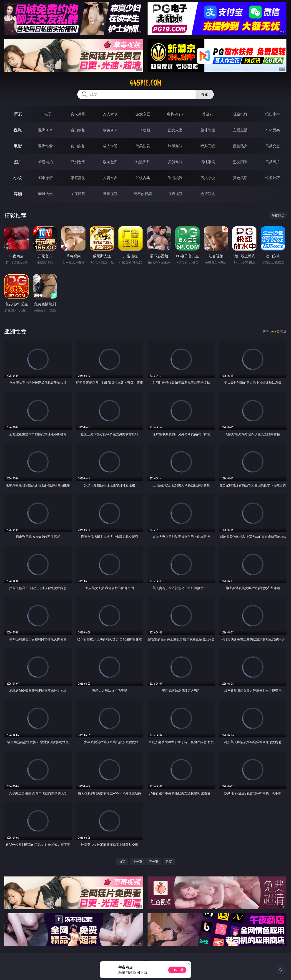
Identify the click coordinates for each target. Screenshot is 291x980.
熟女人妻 (175, 130)
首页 (122, 862)
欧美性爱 (143, 146)
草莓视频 (110, 194)
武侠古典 (143, 178)
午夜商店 (78, 194)
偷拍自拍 (78, 146)
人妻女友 (110, 178)
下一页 (153, 862)
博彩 (18, 114)
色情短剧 (208, 194)
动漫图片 (143, 162)
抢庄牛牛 (273, 114)
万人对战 (110, 114)
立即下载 (177, 970)
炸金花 (208, 114)
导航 (18, 194)
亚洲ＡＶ (45, 130)
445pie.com (145, 83)
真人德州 (78, 114)
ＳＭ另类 (273, 130)
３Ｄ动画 (143, 130)
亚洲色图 (78, 162)
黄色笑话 (240, 178)
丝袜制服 (208, 130)
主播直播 (240, 130)
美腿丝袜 (175, 162)
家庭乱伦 (78, 178)
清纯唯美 (208, 162)
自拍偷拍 (78, 130)
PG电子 (45, 114)
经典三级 (208, 146)
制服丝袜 (175, 146)
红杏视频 (175, 194)
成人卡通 (110, 146)
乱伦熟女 (240, 146)
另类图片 (273, 162)
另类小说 (208, 178)
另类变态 (273, 146)
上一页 (138, 862)
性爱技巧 (273, 178)
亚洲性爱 (45, 146)
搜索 (205, 94)
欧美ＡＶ (110, 130)
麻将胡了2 (175, 114)
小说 (18, 178)
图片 (18, 162)
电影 (18, 146)
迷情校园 (175, 178)
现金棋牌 (240, 114)
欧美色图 (110, 162)
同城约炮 (45, 194)
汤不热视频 (143, 194)
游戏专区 (143, 114)
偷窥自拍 (45, 162)
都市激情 (45, 178)
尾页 (169, 862)
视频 (18, 130)
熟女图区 (240, 162)
